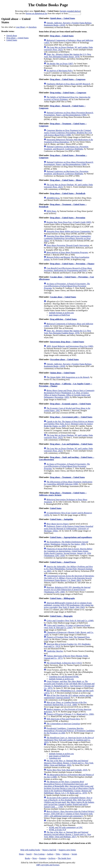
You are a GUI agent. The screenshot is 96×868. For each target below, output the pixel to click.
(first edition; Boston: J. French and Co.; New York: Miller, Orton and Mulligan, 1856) (69, 763)
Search (29, 854)
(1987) (60, 64)
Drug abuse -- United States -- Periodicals (68, 193)
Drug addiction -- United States (63, 319)
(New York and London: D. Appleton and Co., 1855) (69, 740)
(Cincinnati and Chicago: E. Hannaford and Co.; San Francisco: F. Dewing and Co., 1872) (69, 685)
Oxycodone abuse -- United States (64, 359)
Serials (74, 854)
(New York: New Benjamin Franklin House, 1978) (67, 55)
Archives (52, 858)
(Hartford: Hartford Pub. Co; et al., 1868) (65, 703)
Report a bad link (49, 850)
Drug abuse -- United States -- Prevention (68, 218)
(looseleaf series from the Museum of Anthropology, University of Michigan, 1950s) (68, 529)
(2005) (69, 222)
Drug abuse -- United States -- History (66, 180)
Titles (58, 854)
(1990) (68, 483)
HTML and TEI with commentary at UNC (66, 827)
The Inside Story (64, 858)
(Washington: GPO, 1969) (67, 590)
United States (12, 40)
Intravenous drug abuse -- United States (67, 342)
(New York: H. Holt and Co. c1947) (67, 626)
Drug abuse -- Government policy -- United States (71, 417)
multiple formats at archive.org (61, 313)
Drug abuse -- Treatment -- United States (67, 477)
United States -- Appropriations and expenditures (71, 537)
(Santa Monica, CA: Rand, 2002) (69, 578)
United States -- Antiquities (61, 519)
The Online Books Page (48, 5)
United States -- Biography (61, 616)
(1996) (69, 114)
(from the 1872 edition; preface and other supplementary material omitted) (68, 696)
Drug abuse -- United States (17, 38)
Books (27, 858)
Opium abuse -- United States (63, 373)
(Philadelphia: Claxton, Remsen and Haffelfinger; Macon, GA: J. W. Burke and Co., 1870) (69, 787)
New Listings (39, 854)
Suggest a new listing (67, 850)
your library (21, 27)
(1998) (68, 133)
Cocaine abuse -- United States (63, 297)
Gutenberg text (55, 758)
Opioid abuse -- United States (62, 18)
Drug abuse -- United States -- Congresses (68, 79)
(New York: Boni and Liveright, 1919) (67, 770)
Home (21, 854)
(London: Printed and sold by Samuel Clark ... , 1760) (69, 802)
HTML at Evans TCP (57, 830)
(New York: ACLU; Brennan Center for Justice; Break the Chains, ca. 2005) (69, 424)
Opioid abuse (12, 36)
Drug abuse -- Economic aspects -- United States (70, 404)
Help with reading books (30, 850)
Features (43, 858)
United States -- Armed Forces (63, 562)
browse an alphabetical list (36, 13)
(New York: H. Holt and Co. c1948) (70, 621)
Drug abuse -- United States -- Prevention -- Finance (72, 264)
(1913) (64, 663)
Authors (50, 854)
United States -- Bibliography (62, 598)
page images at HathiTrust (59, 315)
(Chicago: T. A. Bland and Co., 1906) (70, 714)
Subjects (66, 854)
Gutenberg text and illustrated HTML (64, 677)
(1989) (70, 346)
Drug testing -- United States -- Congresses (68, 93)
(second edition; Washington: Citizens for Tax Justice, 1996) (66, 543)
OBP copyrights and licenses (48, 865)
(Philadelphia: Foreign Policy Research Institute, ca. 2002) (68, 569)
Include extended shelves (70, 11)
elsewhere (32, 27)
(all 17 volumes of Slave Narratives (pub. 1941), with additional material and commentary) (69, 814)
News (35, 858)
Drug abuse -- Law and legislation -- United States (71, 444)
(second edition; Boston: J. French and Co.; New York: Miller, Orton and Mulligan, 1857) (67, 834)
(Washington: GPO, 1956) (68, 552)
